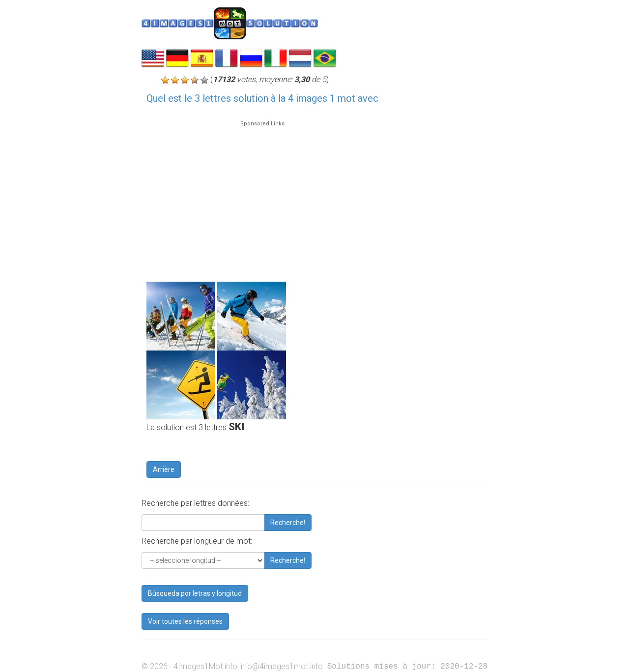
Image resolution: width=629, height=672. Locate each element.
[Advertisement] (262, 197)
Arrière (164, 469)
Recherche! (288, 523)
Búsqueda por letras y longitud (195, 593)
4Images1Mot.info (205, 666)
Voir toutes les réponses (185, 621)
